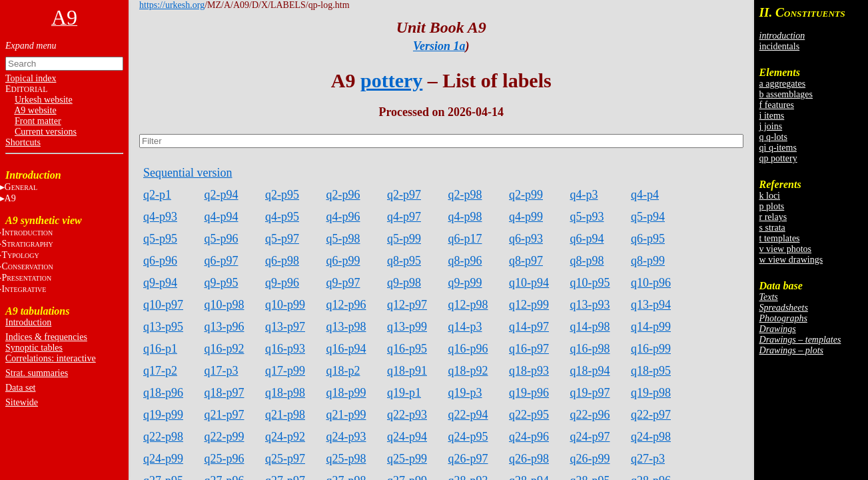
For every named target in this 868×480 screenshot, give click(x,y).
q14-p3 (465, 327)
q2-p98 (465, 195)
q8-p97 (526, 261)
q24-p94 (407, 437)
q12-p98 (468, 305)
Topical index (31, 78)
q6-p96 (160, 261)
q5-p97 (282, 239)
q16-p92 (224, 349)
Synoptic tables (34, 348)
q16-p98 (590, 349)
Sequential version (188, 173)
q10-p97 (163, 305)
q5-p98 (343, 239)
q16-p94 (346, 349)
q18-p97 (224, 393)
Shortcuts (23, 142)
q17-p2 (160, 371)
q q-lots (773, 137)
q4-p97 (404, 217)
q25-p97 (285, 459)
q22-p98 (163, 437)
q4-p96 (343, 217)
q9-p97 (343, 283)
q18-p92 (468, 371)
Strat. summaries (37, 373)
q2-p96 (343, 195)
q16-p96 (468, 349)
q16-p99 (651, 349)
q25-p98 (346, 459)
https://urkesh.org (172, 5)
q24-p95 (468, 437)
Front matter (38, 121)
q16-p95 (407, 349)
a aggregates (783, 84)
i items (772, 116)
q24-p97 (590, 437)
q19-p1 (404, 393)
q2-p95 (282, 195)
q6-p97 (221, 261)
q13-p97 (285, 327)
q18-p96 (163, 393)
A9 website (35, 110)
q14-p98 (590, 327)
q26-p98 (529, 459)
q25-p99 (407, 459)
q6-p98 (282, 261)
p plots (772, 206)
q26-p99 (590, 459)
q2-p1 (157, 195)
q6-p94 (587, 239)
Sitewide (22, 402)
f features (777, 105)
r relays (773, 217)
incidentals (780, 46)
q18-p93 (529, 371)
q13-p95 (163, 327)
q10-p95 (590, 283)
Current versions (46, 132)
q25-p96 (224, 459)
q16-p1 (160, 349)
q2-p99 (526, 195)
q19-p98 (651, 393)
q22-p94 (468, 415)
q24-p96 (529, 437)
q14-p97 (529, 327)
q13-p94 (651, 305)
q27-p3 (648, 459)
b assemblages (786, 94)
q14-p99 (651, 327)
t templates (780, 238)
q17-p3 (221, 371)
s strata (772, 228)
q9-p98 (404, 283)
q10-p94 (529, 283)
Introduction (28, 322)
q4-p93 (160, 217)
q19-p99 (163, 415)
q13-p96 (224, 327)
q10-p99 (285, 305)
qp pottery (778, 158)
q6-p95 (648, 239)
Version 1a (439, 46)
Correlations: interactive (51, 358)
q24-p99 (163, 459)
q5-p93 (587, 217)
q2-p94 (221, 195)
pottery (391, 80)
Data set (20, 388)
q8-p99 (648, 261)
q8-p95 (404, 261)
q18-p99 (346, 393)
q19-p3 (465, 393)
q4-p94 (221, 217)
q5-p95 (160, 239)
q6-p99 (343, 261)
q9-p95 (221, 283)
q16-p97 (529, 349)
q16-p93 (285, 349)
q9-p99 (465, 283)
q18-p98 (285, 393)
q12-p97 (407, 305)
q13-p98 (346, 327)
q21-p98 (285, 415)
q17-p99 (285, 371)
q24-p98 (651, 437)
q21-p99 (346, 415)
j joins (771, 126)
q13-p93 (590, 305)
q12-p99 (529, 305)
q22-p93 (407, 415)
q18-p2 (343, 371)
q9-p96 (282, 283)
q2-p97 (404, 195)
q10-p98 (224, 305)
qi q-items (778, 148)
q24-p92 (285, 437)
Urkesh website (44, 100)
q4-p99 (526, 217)
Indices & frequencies (46, 337)
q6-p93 (526, 239)
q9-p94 (160, 283)
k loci (770, 196)
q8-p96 (465, 261)
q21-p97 (224, 415)
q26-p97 (468, 459)
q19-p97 (590, 393)
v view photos (786, 249)
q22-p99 (224, 437)
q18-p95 (651, 371)
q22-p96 (590, 415)
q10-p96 (651, 283)
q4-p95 (282, 217)
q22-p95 (529, 415)
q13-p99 (407, 327)
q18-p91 (407, 371)
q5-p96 (221, 239)
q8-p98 (587, 261)
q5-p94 (648, 217)
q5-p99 (404, 239)
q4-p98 (465, 217)
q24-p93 (346, 437)
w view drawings (791, 260)
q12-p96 (346, 305)
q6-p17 (465, 239)
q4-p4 (645, 195)
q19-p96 (529, 393)
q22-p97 (651, 415)
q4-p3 (584, 195)
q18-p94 (590, 371)
